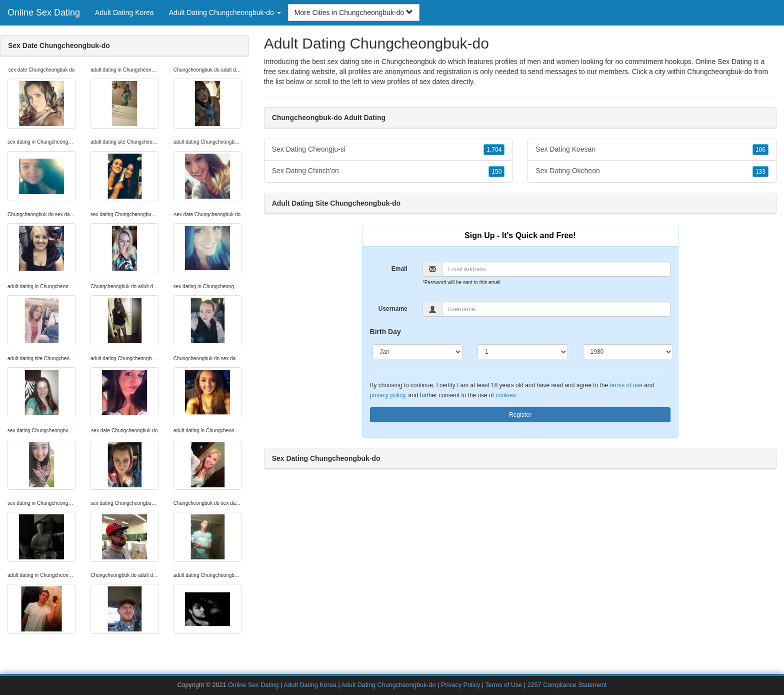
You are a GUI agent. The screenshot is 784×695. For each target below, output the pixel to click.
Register (520, 415)
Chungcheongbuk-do (719, 72)
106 (760, 150)
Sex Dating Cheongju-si (388, 150)
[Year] (628, 352)
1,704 (494, 150)
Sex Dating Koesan (652, 150)
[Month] (418, 352)
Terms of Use (503, 685)
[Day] (523, 352)
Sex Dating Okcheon (652, 171)
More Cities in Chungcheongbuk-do (354, 13)
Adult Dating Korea (124, 13)
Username (393, 309)
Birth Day (385, 332)
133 (760, 172)
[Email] (556, 269)
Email (399, 269)
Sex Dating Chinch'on (388, 171)
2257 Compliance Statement (567, 685)
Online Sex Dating (44, 13)
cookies (505, 395)
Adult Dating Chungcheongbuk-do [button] (225, 13)
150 (496, 172)
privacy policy (387, 395)
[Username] (556, 309)
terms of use (626, 385)
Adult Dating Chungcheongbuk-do (388, 685)
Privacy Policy (460, 685)
